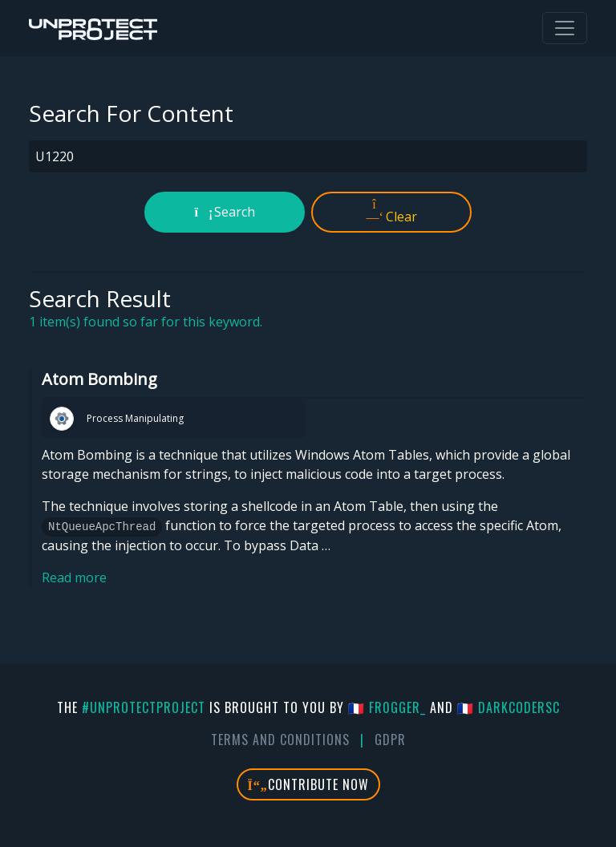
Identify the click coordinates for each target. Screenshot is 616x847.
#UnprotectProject (144, 707)
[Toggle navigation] (565, 28)
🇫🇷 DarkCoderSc (509, 707)
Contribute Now (308, 784)
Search (225, 212)
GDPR (390, 740)
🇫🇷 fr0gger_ (387, 707)
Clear (392, 212)
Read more (74, 577)
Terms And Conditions (280, 740)
